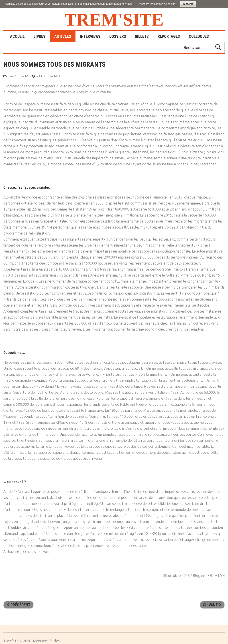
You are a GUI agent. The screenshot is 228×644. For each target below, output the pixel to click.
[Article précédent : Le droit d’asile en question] (18, 605)
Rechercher (180, 42)
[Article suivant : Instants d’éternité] (212, 605)
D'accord (188, 4)
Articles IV (21, 76)
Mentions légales (46, 641)
